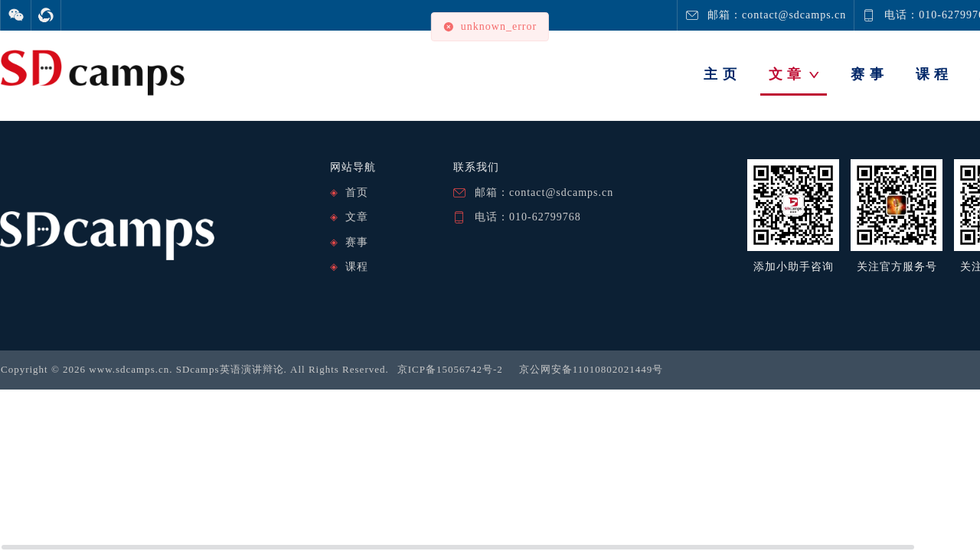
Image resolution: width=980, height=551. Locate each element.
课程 (357, 267)
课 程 (933, 74)
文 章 (794, 74)
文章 (357, 217)
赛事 (357, 242)
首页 (357, 192)
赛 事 (867, 74)
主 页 (720, 74)
